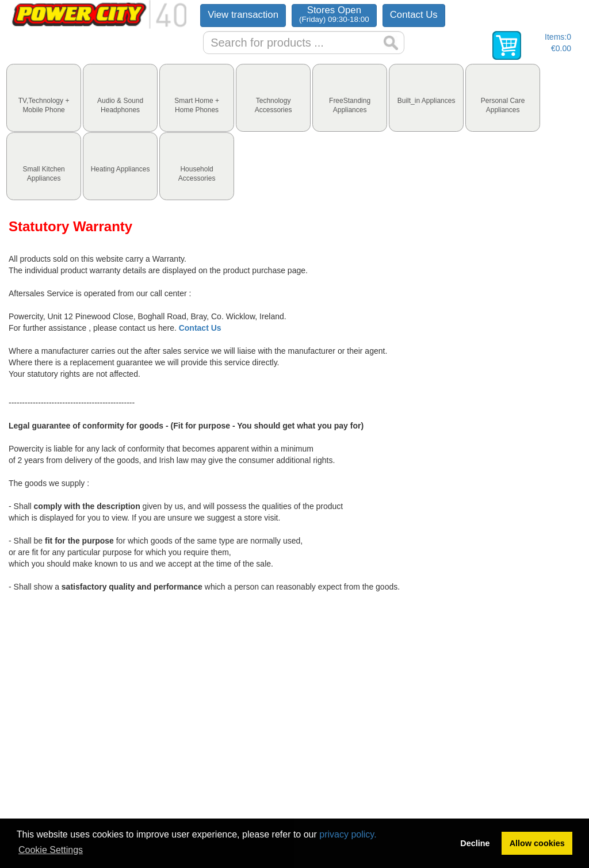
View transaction (243, 15)
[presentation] (44, 98)
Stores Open (334, 14)
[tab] (44, 98)
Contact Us (414, 15)
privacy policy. (348, 834)
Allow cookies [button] (537, 843)
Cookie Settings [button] (51, 850)
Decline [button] (475, 843)
